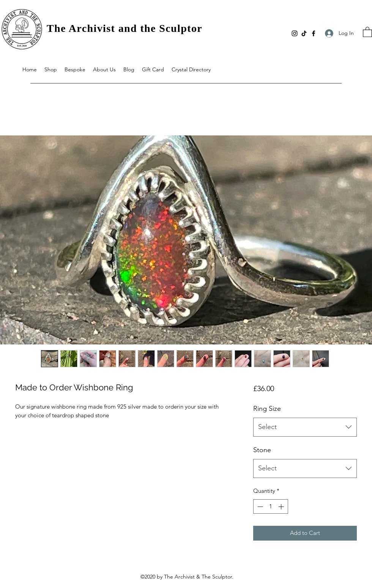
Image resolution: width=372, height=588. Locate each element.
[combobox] (305, 427)
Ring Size (267, 409)
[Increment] (282, 507)
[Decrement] (259, 507)
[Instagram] (295, 33)
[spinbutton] (270, 507)
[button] (367, 32)
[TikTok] (304, 33)
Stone (262, 450)
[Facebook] (314, 33)
